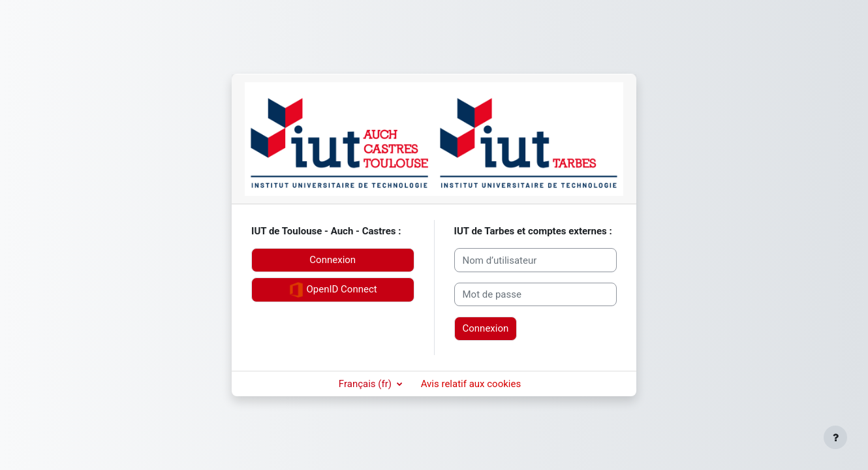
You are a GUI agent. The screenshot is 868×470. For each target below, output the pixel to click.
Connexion (333, 260)
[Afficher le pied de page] (835, 437)
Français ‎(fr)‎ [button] (366, 384)
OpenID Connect (333, 290)
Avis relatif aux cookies (471, 384)
